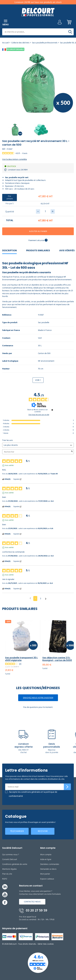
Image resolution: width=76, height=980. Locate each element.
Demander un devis (48, 869)
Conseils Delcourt (10, 859)
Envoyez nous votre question (38, 698)
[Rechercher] (70, 32)
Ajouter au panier (38, 231)
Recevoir (43, 831)
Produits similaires (38, 251)
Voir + (38, 380)
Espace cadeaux (47, 879)
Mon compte (46, 855)
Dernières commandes (50, 864)
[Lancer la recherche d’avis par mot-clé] (72, 452)
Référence (7, 315)
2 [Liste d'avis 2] (41, 598)
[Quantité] (45, 211)
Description (9, 251)
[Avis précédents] (30, 598)
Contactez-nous (32, 902)
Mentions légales (9, 869)
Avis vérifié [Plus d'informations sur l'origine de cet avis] (9, 465)
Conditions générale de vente (15, 864)
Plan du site (7, 874)
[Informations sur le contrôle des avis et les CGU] (52, 410)
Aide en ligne (46, 859)
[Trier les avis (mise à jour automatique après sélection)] (38, 445)
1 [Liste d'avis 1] (35, 598)
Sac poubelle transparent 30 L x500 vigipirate (21, 659)
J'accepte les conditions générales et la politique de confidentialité (33, 794)
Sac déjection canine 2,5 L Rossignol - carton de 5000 (57, 659)
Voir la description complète (15, 159)
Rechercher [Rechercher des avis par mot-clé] (37, 452)
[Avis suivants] (46, 599)
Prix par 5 (10, 203)
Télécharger (17, 831)
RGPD (5, 879)
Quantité (10, 212)
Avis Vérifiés (67, 251)
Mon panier (45, 874)
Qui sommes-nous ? (11, 855)
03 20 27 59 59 (33, 910)
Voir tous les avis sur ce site (39, 415)
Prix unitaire (10, 197)
